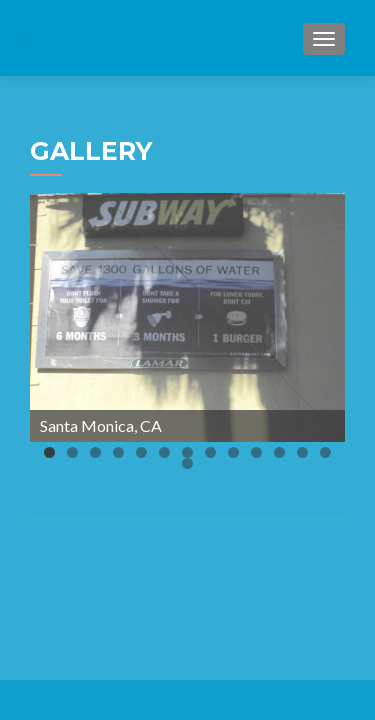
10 (256, 452)
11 (279, 452)
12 (302, 452)
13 (325, 452)
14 (187, 463)
